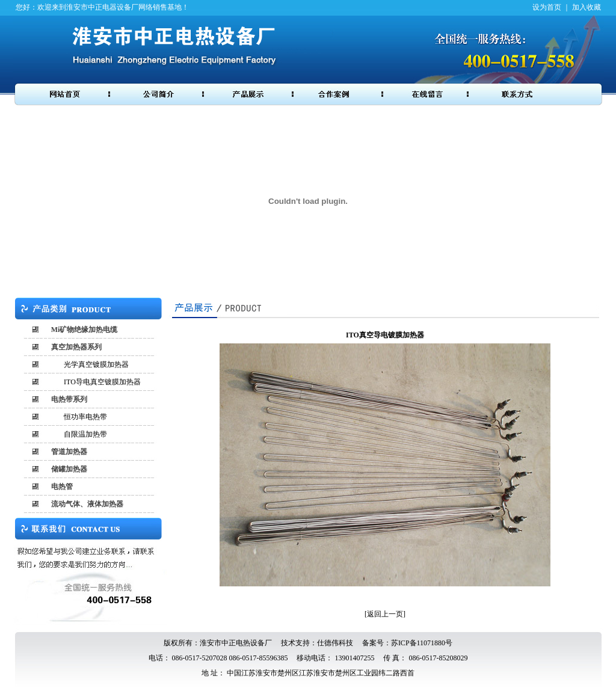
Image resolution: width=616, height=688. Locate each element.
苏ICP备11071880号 (422, 643)
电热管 (62, 487)
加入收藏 (587, 7)
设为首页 (547, 7)
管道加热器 (69, 452)
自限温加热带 (85, 434)
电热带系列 (69, 399)
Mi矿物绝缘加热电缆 (85, 330)
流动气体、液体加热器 (87, 504)
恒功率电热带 (85, 417)
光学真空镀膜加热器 (96, 364)
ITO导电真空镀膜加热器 (102, 382)
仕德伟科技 (335, 643)
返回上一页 (385, 614)
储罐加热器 (69, 469)
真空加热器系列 (76, 347)
